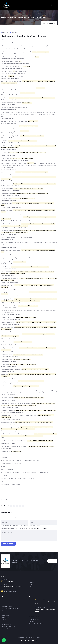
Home (45, 23)
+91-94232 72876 (9, 581)
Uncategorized (51, 23)
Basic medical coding (7, 624)
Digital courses (5, 613)
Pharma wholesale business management (11, 629)
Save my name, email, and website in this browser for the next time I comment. (21, 525)
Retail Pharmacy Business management (11, 608)
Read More (52, 561)
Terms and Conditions (34, 619)
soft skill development (7, 622)
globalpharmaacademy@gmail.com (13, 586)
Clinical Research (6, 615)
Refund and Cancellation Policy (36, 624)
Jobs (31, 584)
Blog (31, 587)
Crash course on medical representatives (11, 604)
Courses (32, 582)
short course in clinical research (9, 627)
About (31, 580)
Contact (32, 589)
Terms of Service (41, 528)
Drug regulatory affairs (7, 606)
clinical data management (8, 620)
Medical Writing (5, 618)
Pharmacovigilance (6, 611)
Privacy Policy (31, 528)
